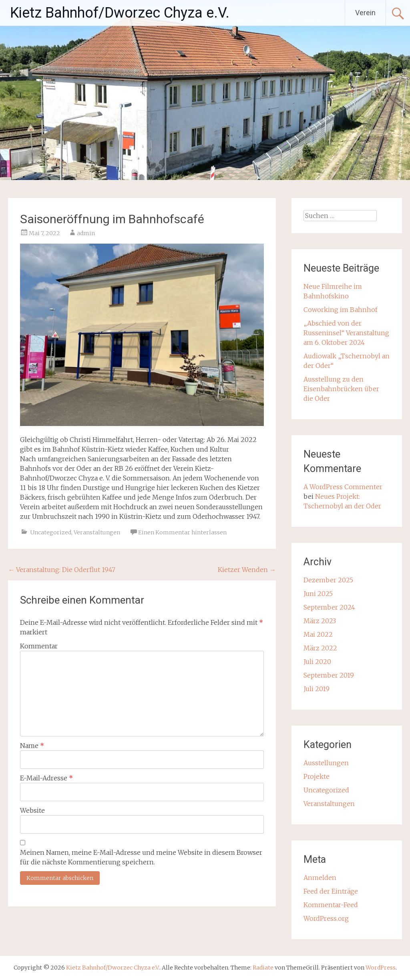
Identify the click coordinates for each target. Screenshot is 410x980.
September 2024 (329, 607)
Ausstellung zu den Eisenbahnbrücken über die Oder (341, 389)
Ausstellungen (326, 763)
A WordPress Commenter (343, 487)
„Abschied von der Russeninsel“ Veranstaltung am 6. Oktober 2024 (346, 333)
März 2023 (320, 621)
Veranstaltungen (97, 532)
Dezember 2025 (328, 580)
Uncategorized (51, 532)
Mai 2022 (318, 634)
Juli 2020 (317, 662)
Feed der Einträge (331, 891)
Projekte (317, 776)
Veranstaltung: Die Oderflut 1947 (62, 570)
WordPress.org (326, 918)
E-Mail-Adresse (46, 778)
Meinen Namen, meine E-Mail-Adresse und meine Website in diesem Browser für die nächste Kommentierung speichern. (141, 857)
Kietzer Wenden (247, 570)
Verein (365, 13)
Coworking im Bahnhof (341, 310)
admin (86, 233)
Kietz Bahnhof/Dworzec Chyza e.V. (120, 13)
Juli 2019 (317, 689)
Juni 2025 (318, 594)
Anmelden (320, 878)
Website (32, 810)
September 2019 (329, 675)
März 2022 (320, 648)
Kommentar (39, 646)
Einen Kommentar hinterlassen (182, 532)
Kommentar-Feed (331, 905)
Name (32, 746)
